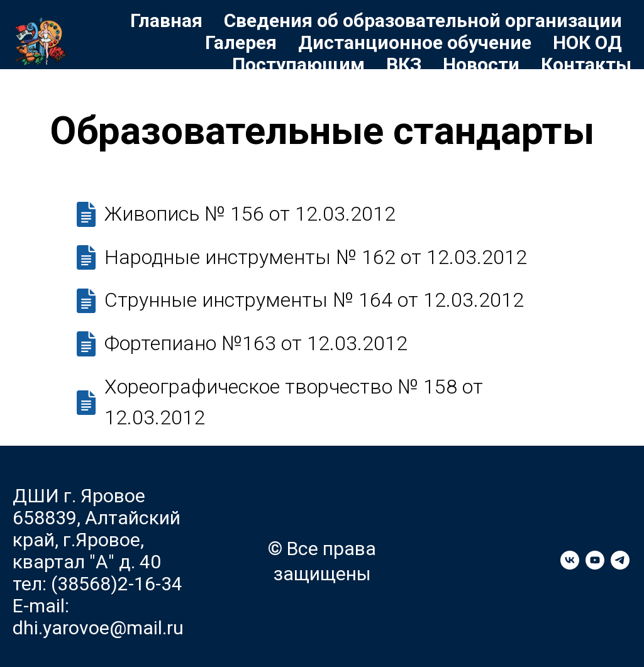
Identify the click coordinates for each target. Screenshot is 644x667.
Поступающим (298, 64)
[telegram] (620, 566)
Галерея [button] (241, 42)
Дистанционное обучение (415, 42)
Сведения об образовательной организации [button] (423, 20)
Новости (481, 64)
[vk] (570, 566)
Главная (166, 20)
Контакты (586, 64)
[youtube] (595, 566)
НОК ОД (587, 42)
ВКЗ (404, 64)
